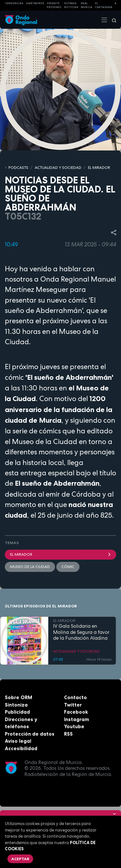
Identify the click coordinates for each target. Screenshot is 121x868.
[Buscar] (112, 20)
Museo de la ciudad (30, 567)
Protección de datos (30, 734)
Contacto (75, 697)
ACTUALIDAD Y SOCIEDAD (58, 168)
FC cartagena (104, 5)
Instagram (77, 719)
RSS (68, 734)
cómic (68, 567)
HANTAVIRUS (35, 3)
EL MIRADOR (99, 168)
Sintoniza (16, 705)
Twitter (73, 705)
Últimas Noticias (71, 5)
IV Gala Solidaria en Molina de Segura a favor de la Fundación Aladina (81, 632)
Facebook (76, 712)
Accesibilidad (21, 748)
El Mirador (60, 554)
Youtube (74, 726)
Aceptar (20, 859)
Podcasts (18, 168)
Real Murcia (87, 5)
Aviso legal (18, 741)
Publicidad (17, 712)
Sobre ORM (19, 697)
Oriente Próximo (54, 5)
